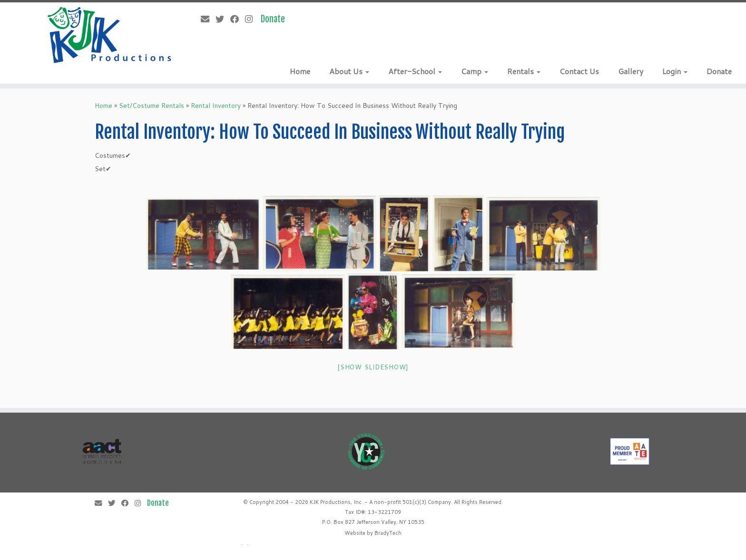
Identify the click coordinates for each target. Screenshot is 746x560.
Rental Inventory (216, 106)
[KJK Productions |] (110, 35)
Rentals (524, 71)
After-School (415, 71)
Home (300, 71)
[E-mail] (208, 19)
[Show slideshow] (373, 367)
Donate (719, 71)
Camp (475, 71)
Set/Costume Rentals (152, 106)
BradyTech (388, 533)
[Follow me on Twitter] (223, 19)
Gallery (631, 71)
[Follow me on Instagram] (252, 19)
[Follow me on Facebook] (238, 19)
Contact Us (579, 71)
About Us (349, 71)
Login (675, 71)
